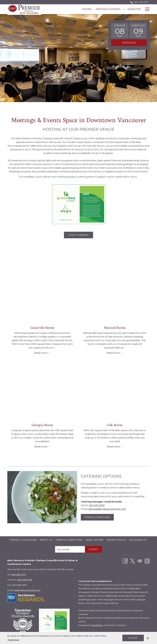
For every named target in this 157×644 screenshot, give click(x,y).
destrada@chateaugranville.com (107, 509)
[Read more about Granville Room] (42, 297)
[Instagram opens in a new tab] (147, 561)
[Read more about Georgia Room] (42, 394)
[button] (120, 31)
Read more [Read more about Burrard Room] (114, 353)
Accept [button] (133, 638)
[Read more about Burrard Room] (115, 297)
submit (93, 549)
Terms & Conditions (99, 518)
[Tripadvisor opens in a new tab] (140, 561)
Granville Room (42, 328)
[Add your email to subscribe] (70, 549)
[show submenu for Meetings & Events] (95, 9)
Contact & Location (23, 540)
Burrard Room (115, 328)
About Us (46, 540)
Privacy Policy (116, 540)
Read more (13, 640)
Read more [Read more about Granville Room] (41, 353)
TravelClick (97, 625)
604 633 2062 (97, 505)
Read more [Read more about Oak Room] (114, 446)
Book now (129, 43)
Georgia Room (42, 425)
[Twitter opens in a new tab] (132, 561)
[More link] (146, 9)
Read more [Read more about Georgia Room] (41, 446)
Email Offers (94, 540)
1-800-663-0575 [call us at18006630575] (139, 2)
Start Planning (81, 235)
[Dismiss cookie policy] (148, 638)
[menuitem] (58, 9)
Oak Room (115, 425)
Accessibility (138, 540)
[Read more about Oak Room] (115, 394)
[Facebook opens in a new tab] (125, 561)
